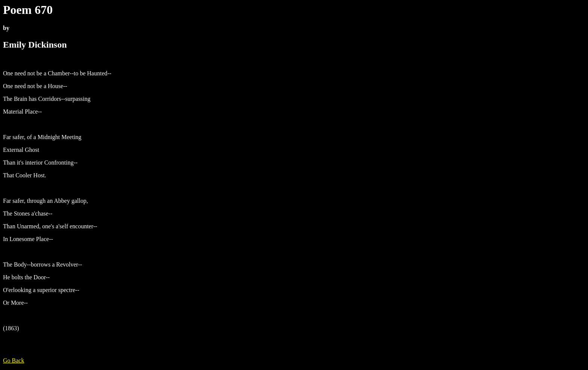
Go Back (13, 360)
